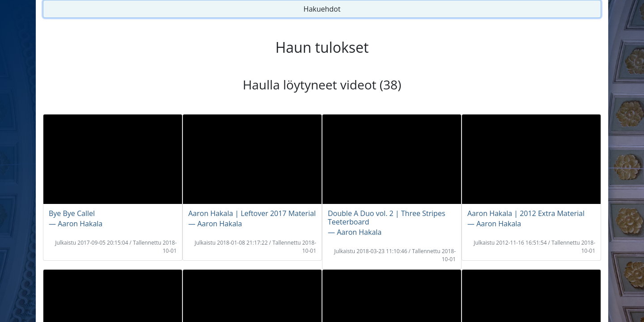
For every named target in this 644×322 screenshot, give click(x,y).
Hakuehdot (322, 9)
